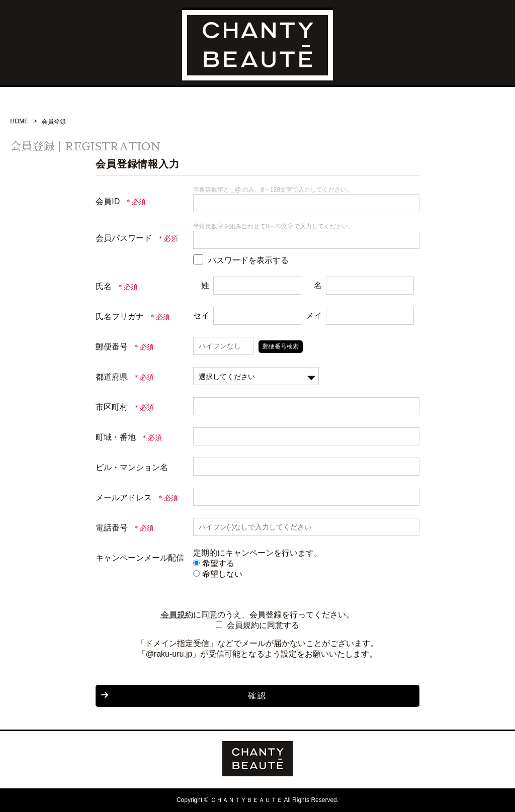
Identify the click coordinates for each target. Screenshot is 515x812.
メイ (314, 315)
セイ (201, 315)
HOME (19, 121)
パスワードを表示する (248, 260)
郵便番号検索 (281, 346)
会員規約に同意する (263, 625)
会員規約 (177, 615)
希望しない (218, 574)
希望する (214, 563)
